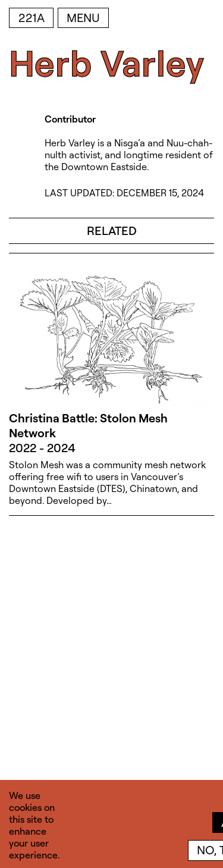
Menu (83, 18)
